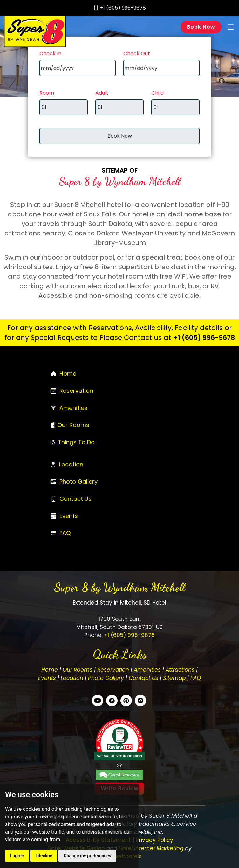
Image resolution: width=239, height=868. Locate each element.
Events (69, 516)
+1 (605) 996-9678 (204, 338)
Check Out (137, 54)
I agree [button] (17, 856)
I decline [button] (44, 856)
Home (68, 373)
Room (47, 93)
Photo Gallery (79, 481)
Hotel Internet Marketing (151, 848)
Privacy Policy (154, 840)
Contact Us (75, 499)
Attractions (180, 670)
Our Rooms (73, 425)
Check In (50, 54)
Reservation (76, 391)
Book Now (201, 27)
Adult (102, 93)
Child (157, 93)
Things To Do (76, 442)
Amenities (73, 408)
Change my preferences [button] (87, 856)
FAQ (65, 533)
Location (71, 464)
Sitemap (174, 678)
